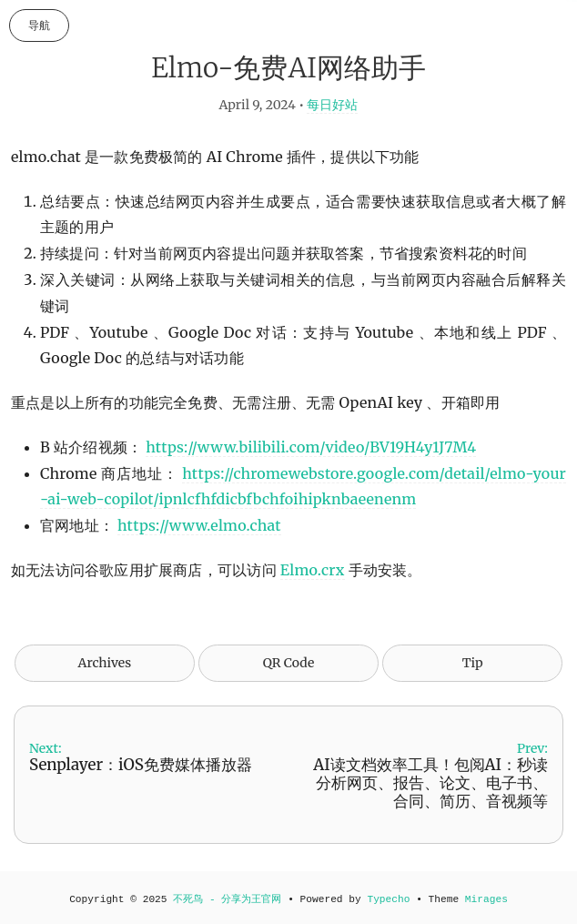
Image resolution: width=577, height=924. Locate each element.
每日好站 (332, 105)
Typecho (388, 899)
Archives (105, 663)
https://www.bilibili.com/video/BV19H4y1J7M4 (311, 447)
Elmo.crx (313, 570)
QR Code (288, 663)
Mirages (486, 899)
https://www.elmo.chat (199, 525)
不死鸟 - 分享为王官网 (227, 899)
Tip (473, 663)
